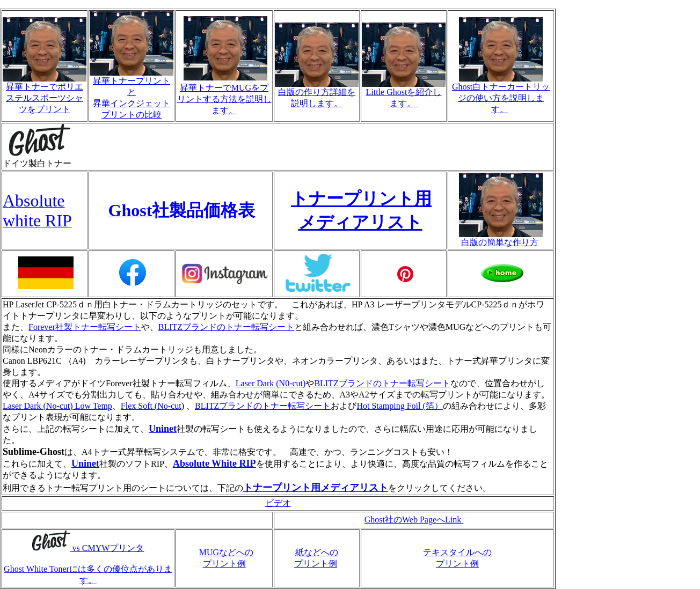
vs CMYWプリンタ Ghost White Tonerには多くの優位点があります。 (88, 564)
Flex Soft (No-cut (151, 406)
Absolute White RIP (214, 463)
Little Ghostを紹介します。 (404, 94)
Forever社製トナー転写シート (85, 327)
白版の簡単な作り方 (501, 238)
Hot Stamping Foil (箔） (399, 406)
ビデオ (278, 503)
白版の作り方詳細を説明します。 (317, 94)
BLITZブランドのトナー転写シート (226, 327)
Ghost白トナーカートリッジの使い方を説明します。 (501, 94)
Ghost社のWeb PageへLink (414, 520)
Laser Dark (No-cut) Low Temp (57, 406)
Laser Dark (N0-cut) (271, 383)
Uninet (163, 429)
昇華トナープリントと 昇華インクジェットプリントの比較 (132, 94)
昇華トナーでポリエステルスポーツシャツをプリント (45, 94)
